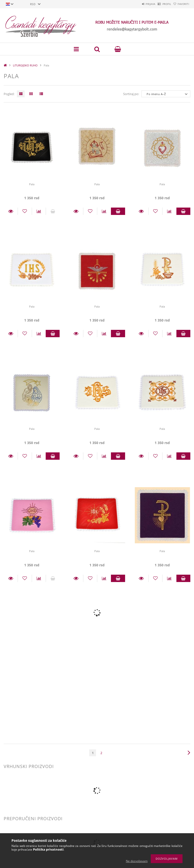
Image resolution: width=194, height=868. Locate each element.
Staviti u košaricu (118, 211)
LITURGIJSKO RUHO (25, 65)
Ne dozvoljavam (137, 861)
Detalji (11, 211)
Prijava (138, 4)
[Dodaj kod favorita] (25, 211)
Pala (32, 184)
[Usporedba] (39, 211)
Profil (159, 4)
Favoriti (181, 4)
